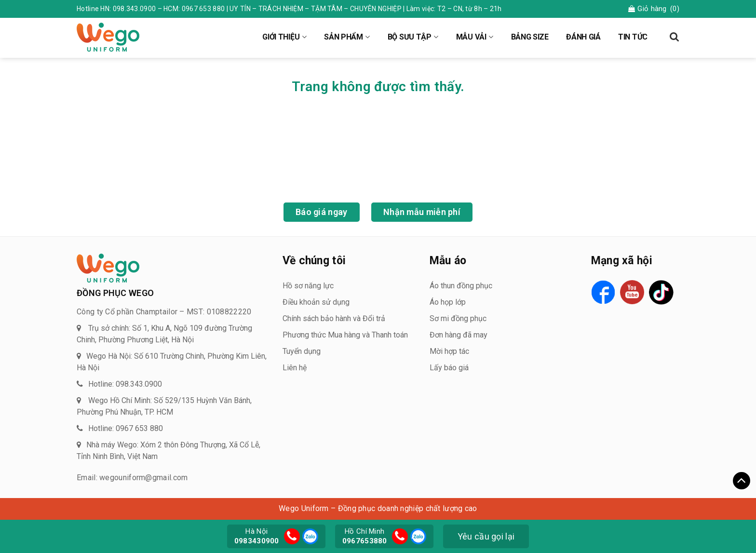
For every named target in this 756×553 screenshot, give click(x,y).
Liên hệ (295, 368)
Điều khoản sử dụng (316, 302)
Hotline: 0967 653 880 (126, 428)
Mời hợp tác (449, 351)
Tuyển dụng (302, 351)
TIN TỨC (633, 37)
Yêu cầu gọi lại (486, 536)
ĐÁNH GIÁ (583, 37)
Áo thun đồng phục (461, 286)
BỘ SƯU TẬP (410, 37)
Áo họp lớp (448, 302)
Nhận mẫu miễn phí (422, 212)
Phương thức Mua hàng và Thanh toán (345, 335)
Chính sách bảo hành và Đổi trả (334, 318)
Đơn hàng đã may (459, 335)
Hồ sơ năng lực (308, 286)
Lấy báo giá (449, 368)
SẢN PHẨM (344, 37)
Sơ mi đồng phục (458, 318)
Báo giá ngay (322, 212)
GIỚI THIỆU (281, 37)
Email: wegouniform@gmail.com (132, 478)
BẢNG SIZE (530, 37)
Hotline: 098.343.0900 (125, 384)
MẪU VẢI (471, 37)
